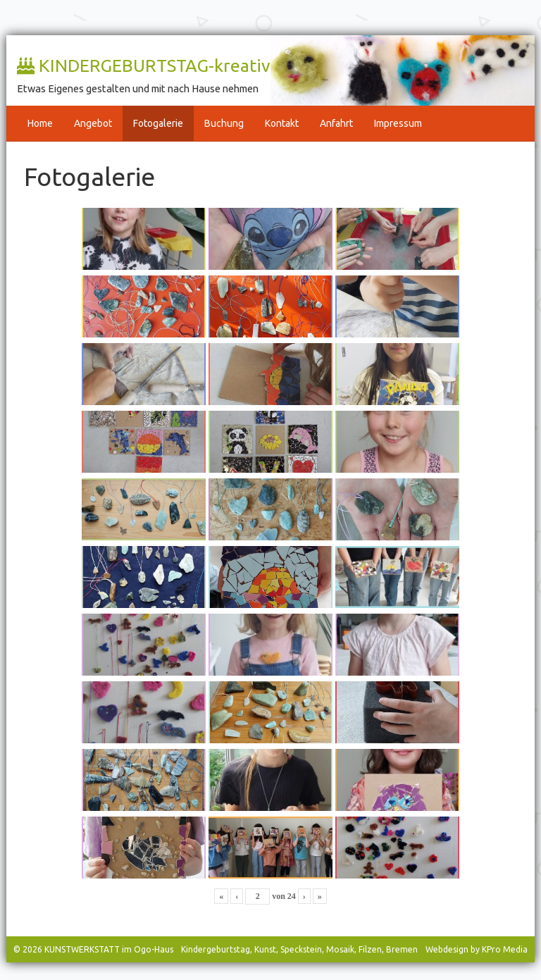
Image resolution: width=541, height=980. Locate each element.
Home (40, 123)
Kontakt (282, 123)
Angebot (93, 123)
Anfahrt (336, 123)
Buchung (224, 123)
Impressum (398, 123)
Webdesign (447, 949)
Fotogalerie (158, 123)
